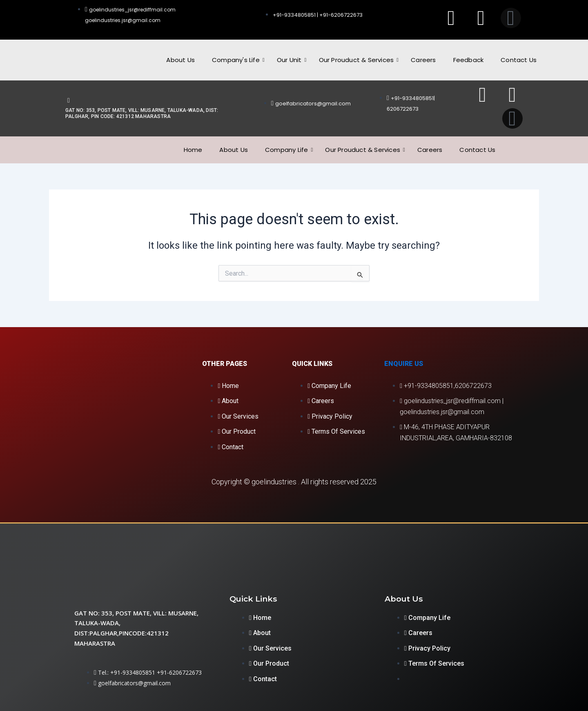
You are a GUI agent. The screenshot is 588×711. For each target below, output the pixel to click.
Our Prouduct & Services (359, 60)
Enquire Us (404, 364)
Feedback (469, 60)
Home (193, 150)
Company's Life (238, 60)
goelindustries (274, 482)
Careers (423, 60)
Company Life (288, 150)
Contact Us (519, 60)
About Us (180, 60)
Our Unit (291, 60)
